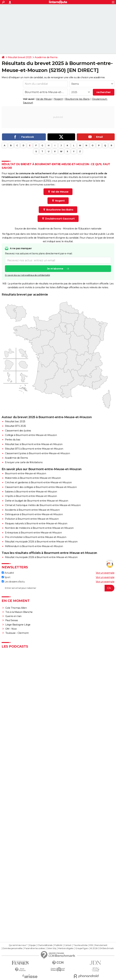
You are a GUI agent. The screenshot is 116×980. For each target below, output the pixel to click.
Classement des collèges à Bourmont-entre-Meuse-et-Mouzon (41, 487)
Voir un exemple (105, 573)
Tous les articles (80, 945)
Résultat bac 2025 (15, 421)
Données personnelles (13, 948)
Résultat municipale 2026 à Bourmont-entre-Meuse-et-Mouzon (41, 542)
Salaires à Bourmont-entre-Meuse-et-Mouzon (31, 492)
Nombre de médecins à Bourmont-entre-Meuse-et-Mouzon (39, 528)
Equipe (32, 945)
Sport (6, 577)
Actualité (8, 573)
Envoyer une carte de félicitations (24, 462)
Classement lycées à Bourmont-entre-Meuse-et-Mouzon (37, 453)
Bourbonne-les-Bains (77, 99)
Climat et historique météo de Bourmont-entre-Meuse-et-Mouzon (43, 505)
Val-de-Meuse (44, 99)
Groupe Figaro (82, 948)
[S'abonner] (58, 588)
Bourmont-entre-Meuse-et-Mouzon (25, 473)
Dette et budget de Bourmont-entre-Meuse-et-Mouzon (37, 501)
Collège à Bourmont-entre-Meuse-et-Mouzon (31, 435)
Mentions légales (66, 948)
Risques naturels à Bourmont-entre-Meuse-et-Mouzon (36, 523)
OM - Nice (11, 629)
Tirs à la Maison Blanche (19, 612)
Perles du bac (13, 440)
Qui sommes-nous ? (18, 945)
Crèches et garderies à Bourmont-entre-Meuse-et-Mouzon (38, 482)
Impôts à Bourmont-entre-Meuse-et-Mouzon (31, 496)
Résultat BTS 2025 (15, 426)
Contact (68, 945)
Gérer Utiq (52, 948)
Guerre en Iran (13, 616)
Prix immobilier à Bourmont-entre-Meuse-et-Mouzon (36, 537)
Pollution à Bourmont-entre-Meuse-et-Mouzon (32, 519)
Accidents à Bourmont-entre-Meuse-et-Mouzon (32, 510)
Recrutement (101, 945)
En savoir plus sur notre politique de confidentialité (27, 275)
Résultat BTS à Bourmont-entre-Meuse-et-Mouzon (34, 449)
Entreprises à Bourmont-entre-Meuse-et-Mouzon (33, 533)
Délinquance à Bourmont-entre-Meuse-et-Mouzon (34, 514)
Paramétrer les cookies (35, 948)
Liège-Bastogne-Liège (18, 625)
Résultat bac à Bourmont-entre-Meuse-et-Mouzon (34, 444)
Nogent (58, 99)
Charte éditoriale (45, 945)
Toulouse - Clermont (17, 633)
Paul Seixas (12, 620)
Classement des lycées (18, 431)
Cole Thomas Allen (16, 608)
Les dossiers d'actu (13, 582)
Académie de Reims (46, 57)
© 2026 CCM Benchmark (102, 948)
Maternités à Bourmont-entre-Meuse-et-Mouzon (33, 478)
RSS (91, 945)
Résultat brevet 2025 (20, 57)
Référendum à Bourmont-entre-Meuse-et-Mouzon (34, 546)
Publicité (58, 945)
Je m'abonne (55, 269)
